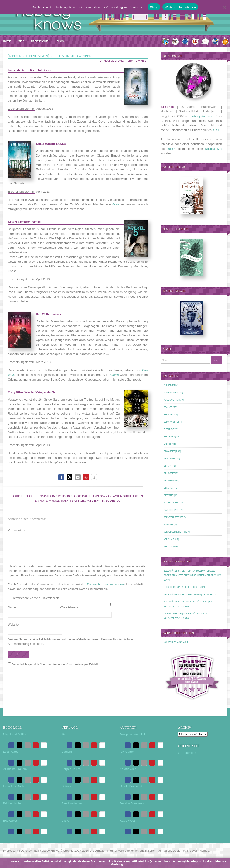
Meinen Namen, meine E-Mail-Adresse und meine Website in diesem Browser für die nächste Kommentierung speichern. (70, 647)
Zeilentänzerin (172, 571)
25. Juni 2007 (187, 753)
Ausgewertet (171, 400)
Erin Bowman (102, 496)
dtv (64, 734)
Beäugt (168, 407)
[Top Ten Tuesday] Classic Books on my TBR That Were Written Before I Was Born (192, 575)
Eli (165, 587)
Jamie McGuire (122, 496)
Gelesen (168, 481)
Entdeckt (169, 429)
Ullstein (67, 821)
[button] (61, 477)
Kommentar (17, 530)
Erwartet (142, 61)
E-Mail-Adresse (68, 613)
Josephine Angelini (132, 734)
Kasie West (127, 821)
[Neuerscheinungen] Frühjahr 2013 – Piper (50, 56)
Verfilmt (169, 539)
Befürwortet (171, 422)
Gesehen (168, 488)
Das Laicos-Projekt (79, 496)
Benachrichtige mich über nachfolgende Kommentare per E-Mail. (53, 670)
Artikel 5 (19, 496)
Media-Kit (214, 149)
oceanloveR (171, 614)
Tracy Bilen (77, 501)
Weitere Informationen (180, 7)
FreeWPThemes (198, 851)
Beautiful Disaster (38, 496)
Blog (60, 41)
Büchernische (12, 803)
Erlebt (167, 444)
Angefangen (171, 393)
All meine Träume (15, 769)
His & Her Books (14, 786)
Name (12, 613)
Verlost (168, 546)
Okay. (154, 7)
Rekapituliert (172, 517)
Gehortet (169, 473)
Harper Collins (71, 769)
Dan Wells (59, 496)
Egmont (67, 752)
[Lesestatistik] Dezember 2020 (188, 587)
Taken (65, 501)
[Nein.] (224, 7)
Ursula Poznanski (132, 786)
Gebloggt (169, 458)
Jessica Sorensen (132, 803)
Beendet (168, 414)
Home (7, 41)
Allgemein (170, 385)
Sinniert (168, 525)
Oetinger (67, 786)
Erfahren (169, 437)
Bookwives (10, 821)
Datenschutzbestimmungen (105, 590)
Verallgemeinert (173, 532)
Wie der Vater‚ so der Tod (103, 501)
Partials (54, 501)
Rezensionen (40, 41)
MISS (21, 41)
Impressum (11, 851)
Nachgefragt (171, 510)
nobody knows (50, 851)
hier (216, 130)
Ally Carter (127, 752)
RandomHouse (72, 803)
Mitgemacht (171, 502)
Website (13, 630)
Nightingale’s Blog (15, 734)
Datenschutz (29, 851)
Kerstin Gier (128, 769)
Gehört (168, 466)
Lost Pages (11, 752)
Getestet (168, 495)
